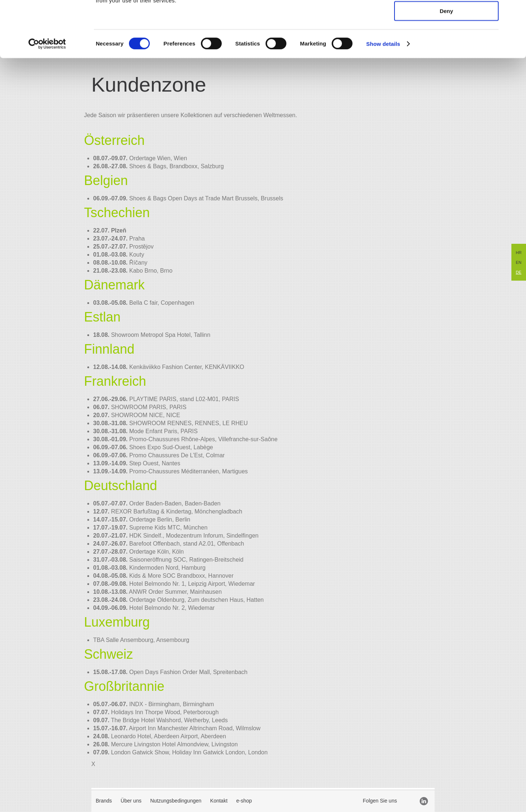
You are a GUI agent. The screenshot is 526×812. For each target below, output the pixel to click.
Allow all (447, 18)
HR (519, 253)
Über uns (131, 801)
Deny (447, 63)
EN (519, 262)
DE (519, 272)
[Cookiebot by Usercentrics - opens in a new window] (47, 96)
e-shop (244, 801)
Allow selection (446, 41)
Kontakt (219, 801)
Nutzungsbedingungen (176, 801)
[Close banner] (515, 11)
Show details (383, 96)
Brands (104, 801)
